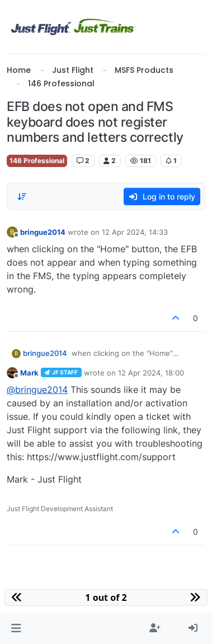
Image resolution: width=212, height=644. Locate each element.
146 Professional (37, 161)
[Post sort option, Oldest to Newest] (22, 197)
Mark (29, 373)
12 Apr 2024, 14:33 (135, 232)
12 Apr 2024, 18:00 (151, 373)
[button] (16, 628)
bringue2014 (43, 232)
